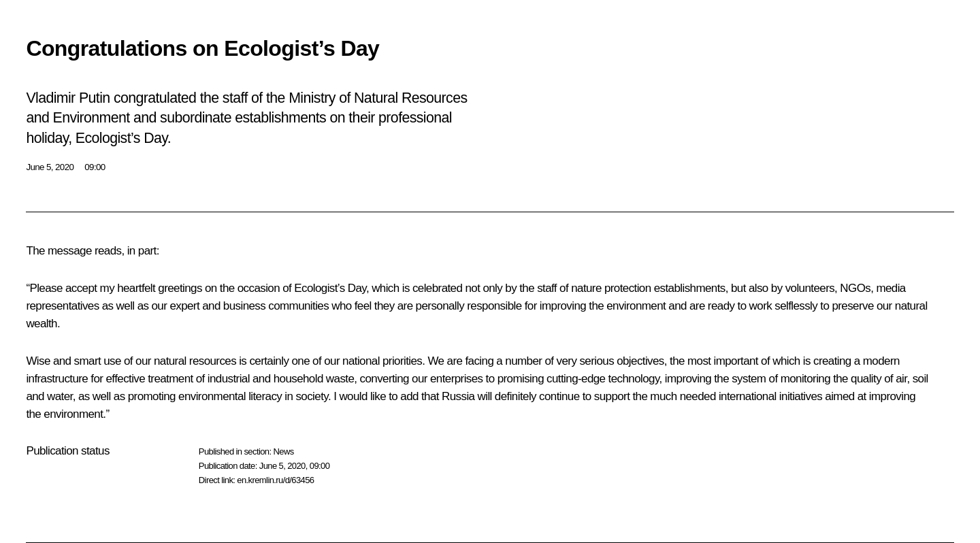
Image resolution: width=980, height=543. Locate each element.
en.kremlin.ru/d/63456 (275, 480)
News (283, 451)
